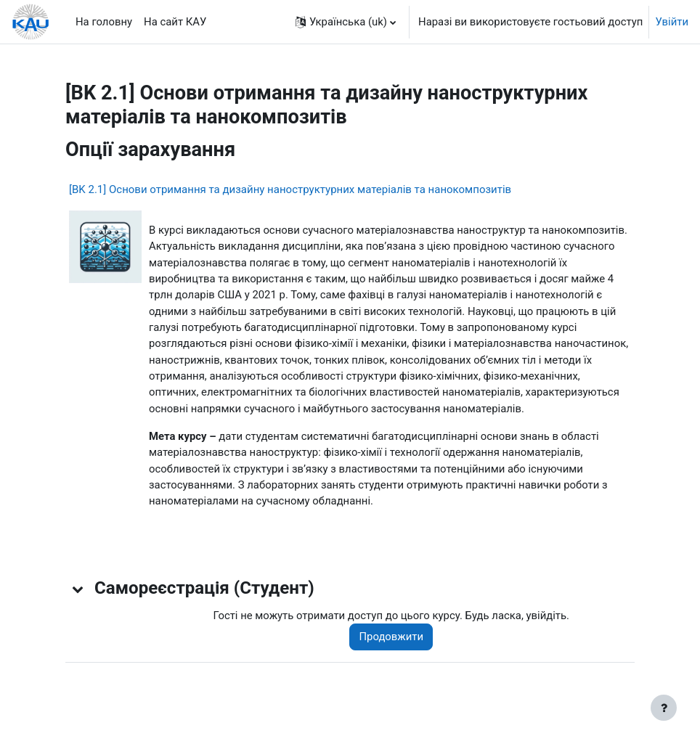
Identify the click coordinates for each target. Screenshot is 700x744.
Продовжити (391, 637)
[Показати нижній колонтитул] (664, 708)
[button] (346, 22)
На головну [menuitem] (104, 22)
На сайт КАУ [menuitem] (175, 22)
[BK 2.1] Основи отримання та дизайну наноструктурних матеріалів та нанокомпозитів (290, 189)
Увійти (672, 22)
